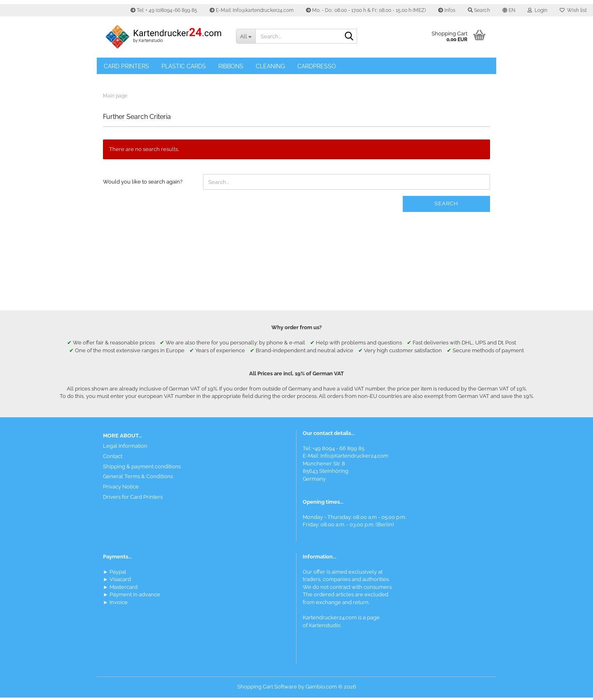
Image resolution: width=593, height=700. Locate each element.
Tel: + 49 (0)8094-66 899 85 (164, 10)
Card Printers (126, 66)
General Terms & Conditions (138, 479)
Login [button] (537, 10)
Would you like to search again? (143, 185)
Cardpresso (317, 66)
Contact (113, 459)
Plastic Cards (184, 66)
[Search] (349, 37)
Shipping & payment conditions (142, 469)
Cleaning (270, 66)
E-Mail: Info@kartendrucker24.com (252, 10)
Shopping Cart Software (267, 689)
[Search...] (245, 36)
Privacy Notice (121, 489)
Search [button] (479, 10)
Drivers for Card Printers (133, 499)
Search (446, 206)
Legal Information (125, 448)
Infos (447, 10)
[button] (509, 10)
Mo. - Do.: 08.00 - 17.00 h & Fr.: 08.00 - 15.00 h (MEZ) (366, 10)
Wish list (573, 10)
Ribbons (231, 66)
